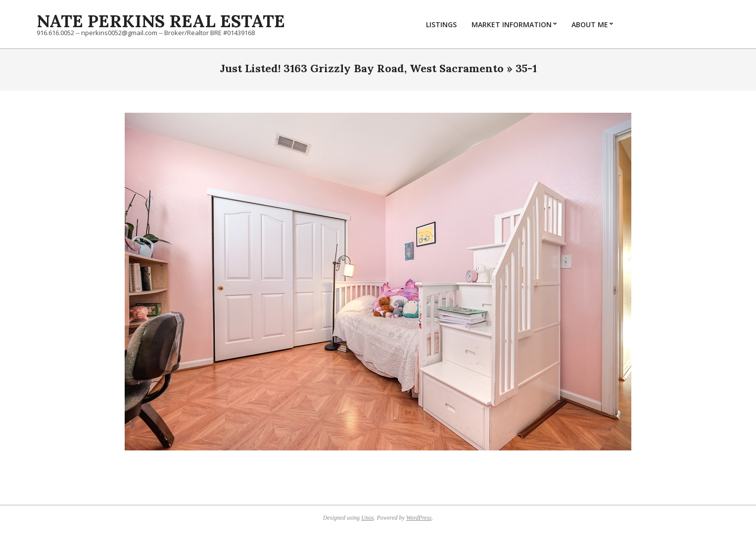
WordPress (419, 518)
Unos (367, 518)
